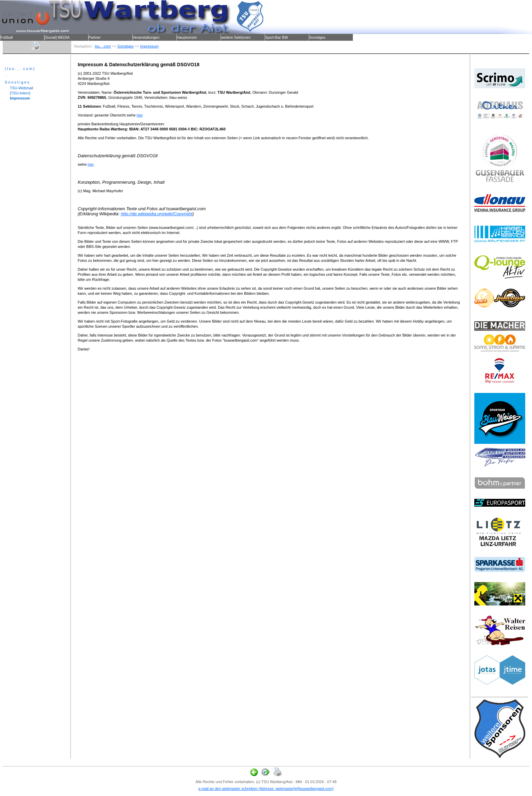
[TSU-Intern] (17, 93)
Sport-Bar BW (277, 37)
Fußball (7, 37)
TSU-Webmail (19, 88)
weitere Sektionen (236, 37)
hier (140, 115)
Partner (95, 37)
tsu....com (103, 46)
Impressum (149, 46)
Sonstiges (317, 37)
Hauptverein (187, 37)
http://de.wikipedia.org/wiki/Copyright (157, 214)
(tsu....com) (20, 69)
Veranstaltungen (146, 37)
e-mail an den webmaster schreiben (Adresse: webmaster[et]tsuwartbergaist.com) (266, 789)
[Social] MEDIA (57, 37)
